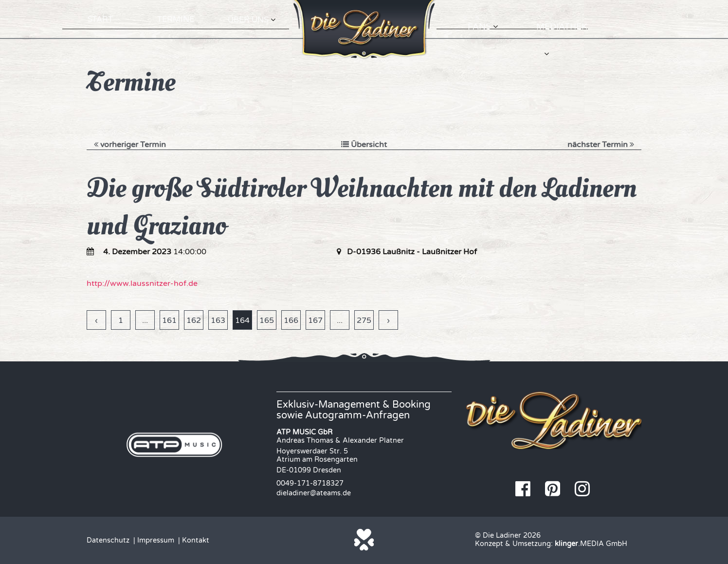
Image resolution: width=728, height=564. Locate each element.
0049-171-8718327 (310, 483)
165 (267, 320)
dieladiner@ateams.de (314, 493)
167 (315, 320)
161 (169, 320)
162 (194, 320)
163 (218, 320)
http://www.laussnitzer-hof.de (142, 283)
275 (364, 320)
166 (291, 320)
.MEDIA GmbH (591, 544)
